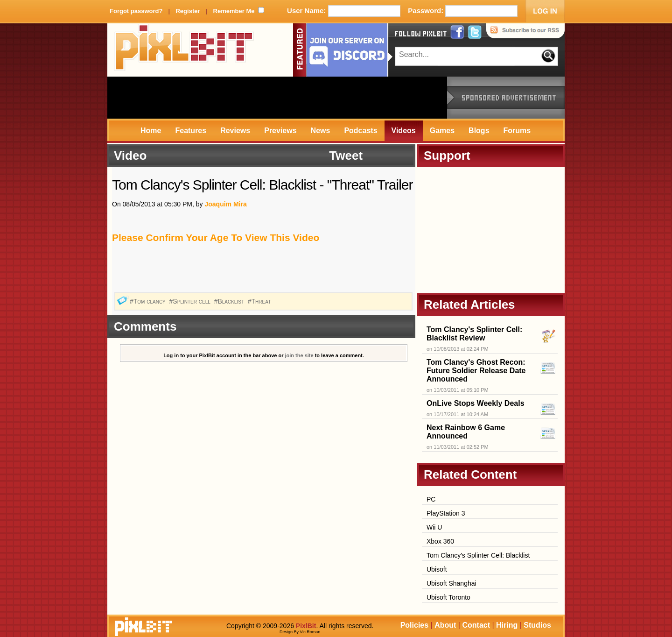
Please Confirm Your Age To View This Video (216, 237)
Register (188, 11)
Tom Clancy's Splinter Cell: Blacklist (478, 555)
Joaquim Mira (225, 204)
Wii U (434, 527)
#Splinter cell (191, 301)
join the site (299, 355)
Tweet (346, 156)
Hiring (507, 625)
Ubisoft (437, 569)
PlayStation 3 (446, 513)
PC (431, 499)
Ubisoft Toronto (448, 597)
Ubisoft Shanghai (451, 583)
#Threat (260, 301)
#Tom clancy (149, 301)
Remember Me (234, 11)
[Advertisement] (277, 98)
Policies (414, 625)
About (445, 625)
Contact (476, 625)
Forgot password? (136, 11)
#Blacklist (230, 301)
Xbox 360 (440, 541)
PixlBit (184, 50)
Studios (537, 625)
